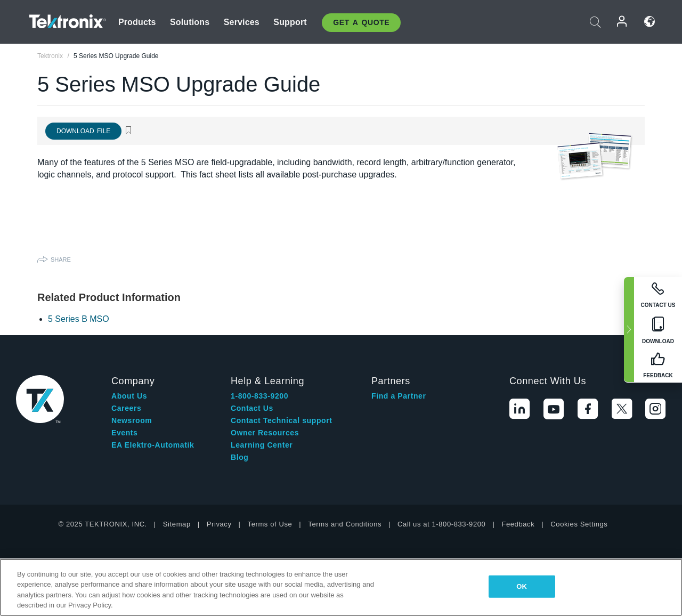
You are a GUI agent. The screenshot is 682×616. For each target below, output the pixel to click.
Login (622, 22)
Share (61, 260)
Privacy (219, 524)
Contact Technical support (282, 420)
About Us (129, 396)
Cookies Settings (579, 524)
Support (290, 22)
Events (125, 433)
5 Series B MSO (79, 319)
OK (522, 586)
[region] (341, 587)
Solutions (190, 22)
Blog (240, 457)
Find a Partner (399, 396)
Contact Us (252, 408)
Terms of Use (270, 524)
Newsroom (132, 420)
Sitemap (177, 524)
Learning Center (262, 445)
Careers (126, 408)
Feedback (518, 524)
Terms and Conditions (345, 524)
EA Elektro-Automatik (153, 445)
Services (242, 22)
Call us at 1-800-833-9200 (441, 524)
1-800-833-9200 (259, 396)
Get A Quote (361, 22)
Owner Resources (265, 433)
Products (137, 22)
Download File (83, 131)
